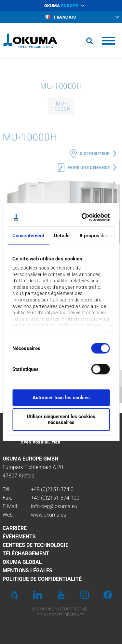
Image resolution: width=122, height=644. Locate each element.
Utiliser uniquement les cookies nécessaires (61, 419)
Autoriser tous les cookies (61, 397)
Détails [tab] (62, 235)
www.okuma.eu (49, 515)
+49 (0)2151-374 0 (52, 489)
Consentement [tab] (28, 235)
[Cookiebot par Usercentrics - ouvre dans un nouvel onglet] (83, 217)
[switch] (95, 368)
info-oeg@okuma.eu (54, 506)
